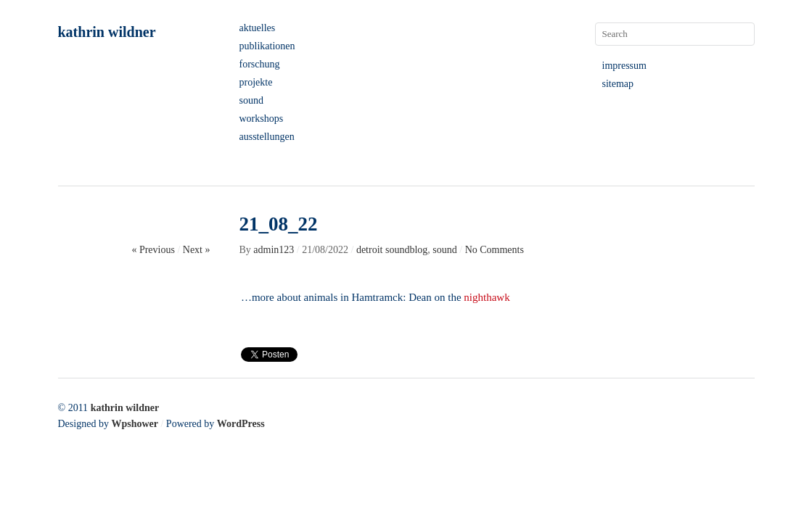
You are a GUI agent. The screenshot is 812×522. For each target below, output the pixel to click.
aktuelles (258, 28)
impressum (624, 66)
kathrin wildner (107, 32)
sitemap (618, 84)
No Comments (495, 250)
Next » (197, 250)
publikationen (267, 46)
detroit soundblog (392, 250)
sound (251, 100)
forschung (260, 64)
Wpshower (135, 424)
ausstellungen (267, 137)
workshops (262, 119)
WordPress (241, 424)
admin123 (274, 250)
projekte (256, 82)
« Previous (153, 250)
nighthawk (488, 297)
